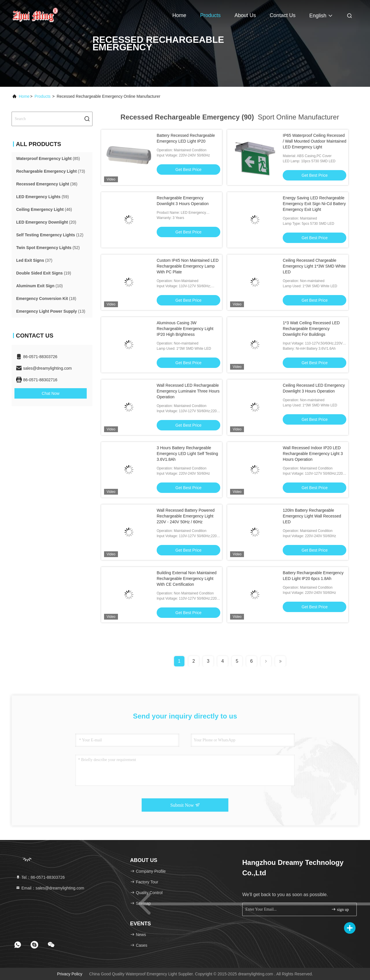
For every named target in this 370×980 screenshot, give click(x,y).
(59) (42, 197)
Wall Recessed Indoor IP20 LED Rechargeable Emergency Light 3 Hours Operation (313, 454)
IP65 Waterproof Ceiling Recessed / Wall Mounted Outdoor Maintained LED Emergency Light (314, 141)
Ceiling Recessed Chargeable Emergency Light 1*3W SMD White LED (314, 266)
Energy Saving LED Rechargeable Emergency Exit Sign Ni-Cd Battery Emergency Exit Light (314, 204)
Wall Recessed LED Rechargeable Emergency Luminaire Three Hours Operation (188, 391)
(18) (46, 299)
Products (210, 15)
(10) (39, 286)
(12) (50, 235)
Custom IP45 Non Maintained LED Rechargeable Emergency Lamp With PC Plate (188, 266)
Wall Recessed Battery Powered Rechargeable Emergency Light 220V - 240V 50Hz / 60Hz (186, 516)
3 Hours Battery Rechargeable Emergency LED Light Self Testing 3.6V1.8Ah (187, 454)
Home (179, 15)
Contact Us (283, 15)
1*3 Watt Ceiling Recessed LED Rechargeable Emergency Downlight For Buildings (311, 329)
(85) (48, 159)
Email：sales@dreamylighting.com (50, 888)
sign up (340, 909)
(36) (47, 184)
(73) (51, 171)
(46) (44, 209)
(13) (51, 311)
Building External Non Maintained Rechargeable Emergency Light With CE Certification (187, 579)
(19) (44, 273)
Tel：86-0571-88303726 (40, 877)
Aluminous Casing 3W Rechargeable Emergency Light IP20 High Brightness (185, 329)
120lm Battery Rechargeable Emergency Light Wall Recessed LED (312, 516)
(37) (34, 260)
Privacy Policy (70, 974)
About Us (245, 15)
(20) (46, 222)
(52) (48, 248)
